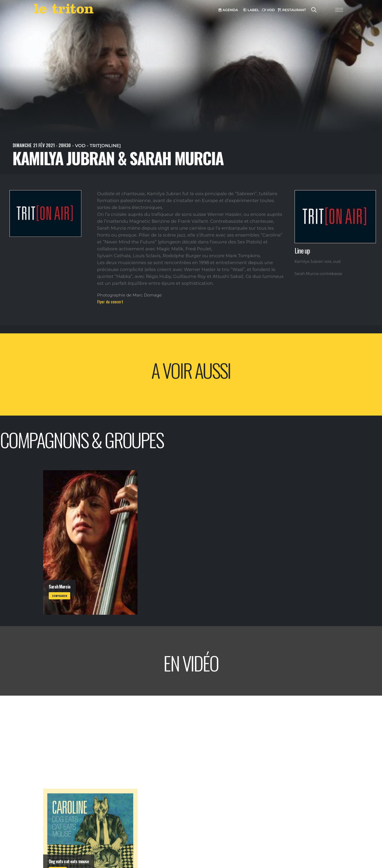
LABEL (251, 10)
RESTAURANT (292, 10)
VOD (268, 10)
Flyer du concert (110, 302)
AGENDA (228, 10)
